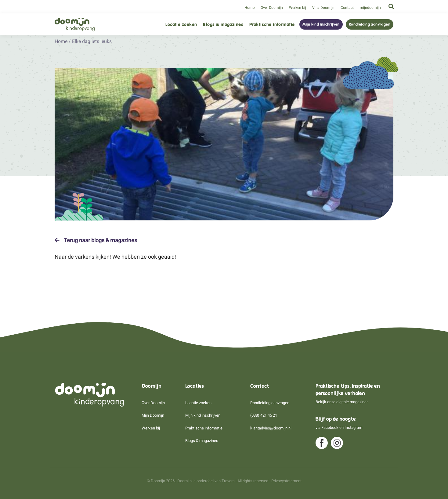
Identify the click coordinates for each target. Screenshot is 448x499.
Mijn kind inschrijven (321, 24)
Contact (347, 8)
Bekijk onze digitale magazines (342, 402)
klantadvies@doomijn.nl (271, 428)
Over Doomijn (272, 8)
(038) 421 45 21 (264, 415)
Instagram (353, 427)
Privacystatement (286, 481)
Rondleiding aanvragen (370, 24)
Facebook (330, 427)
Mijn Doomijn (153, 415)
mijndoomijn (370, 8)
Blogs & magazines (223, 25)
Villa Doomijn (323, 8)
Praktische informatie (272, 25)
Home (249, 8)
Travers (228, 481)
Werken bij (298, 8)
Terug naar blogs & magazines (96, 240)
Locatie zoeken (181, 25)
